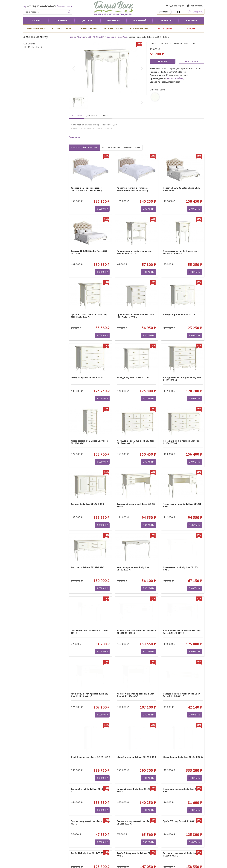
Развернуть (74, 137)
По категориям (114, 28)
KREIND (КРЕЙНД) (176, 78)
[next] (141, 69)
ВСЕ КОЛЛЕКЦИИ (139, 28)
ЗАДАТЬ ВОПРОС (191, 61)
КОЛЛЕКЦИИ (29, 44)
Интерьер (191, 20)
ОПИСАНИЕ (77, 116)
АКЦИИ (191, 28)
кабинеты (166, 20)
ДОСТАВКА (92, 116)
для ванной (140, 20)
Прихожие (113, 20)
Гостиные (61, 20)
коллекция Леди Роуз (116, 37)
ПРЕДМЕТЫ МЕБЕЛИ (33, 47)
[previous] (74, 69)
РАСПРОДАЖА (165, 28)
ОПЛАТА (106, 116)
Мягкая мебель (36, 28)
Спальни (36, 20)
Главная (73, 37)
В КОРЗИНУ (163, 61)
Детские (87, 20)
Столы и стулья (62, 28)
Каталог (82, 37)
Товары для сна (88, 28)
